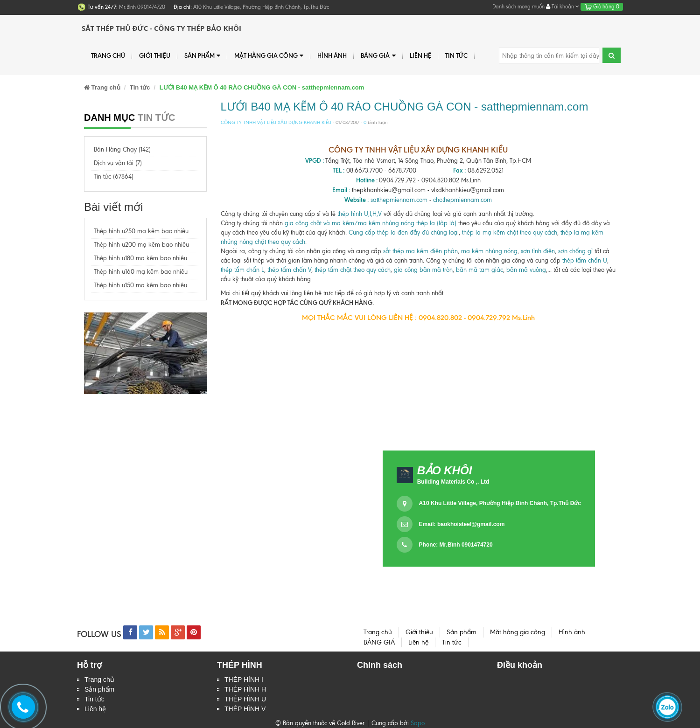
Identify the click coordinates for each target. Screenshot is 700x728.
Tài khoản (563, 7)
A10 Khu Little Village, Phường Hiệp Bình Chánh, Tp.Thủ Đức (500, 503)
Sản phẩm (202, 56)
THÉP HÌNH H (245, 689)
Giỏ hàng (602, 7)
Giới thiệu (155, 55)
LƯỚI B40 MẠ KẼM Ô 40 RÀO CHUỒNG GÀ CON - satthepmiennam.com (405, 107)
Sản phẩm (99, 689)
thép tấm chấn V (289, 270)
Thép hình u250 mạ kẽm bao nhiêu (141, 231)
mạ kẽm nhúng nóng (489, 251)
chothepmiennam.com (462, 200)
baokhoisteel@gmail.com (471, 524)
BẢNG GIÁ (378, 56)
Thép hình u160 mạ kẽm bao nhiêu (141, 272)
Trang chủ (108, 55)
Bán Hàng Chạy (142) (122, 149)
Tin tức (456, 55)
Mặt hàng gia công (269, 56)
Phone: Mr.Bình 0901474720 (456, 545)
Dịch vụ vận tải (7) (118, 163)
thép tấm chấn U (585, 260)
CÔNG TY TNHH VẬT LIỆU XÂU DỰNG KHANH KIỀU (276, 122)
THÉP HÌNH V (245, 709)
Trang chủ (99, 679)
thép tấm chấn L (242, 270)
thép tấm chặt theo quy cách (353, 270)
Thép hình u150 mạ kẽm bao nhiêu (140, 285)
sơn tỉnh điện (538, 251)
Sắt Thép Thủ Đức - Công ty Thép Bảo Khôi (161, 28)
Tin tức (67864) (114, 177)
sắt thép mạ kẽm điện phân (420, 251)
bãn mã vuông (526, 270)
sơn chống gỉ (575, 251)
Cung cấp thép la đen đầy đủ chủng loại (404, 232)
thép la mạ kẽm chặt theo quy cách (510, 232)
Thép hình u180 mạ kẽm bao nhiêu (140, 258)
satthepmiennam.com (399, 200)
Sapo (418, 723)
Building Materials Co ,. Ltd (453, 482)
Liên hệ (420, 55)
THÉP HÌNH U (245, 699)
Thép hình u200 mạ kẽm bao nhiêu (141, 245)
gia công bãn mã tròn (423, 270)
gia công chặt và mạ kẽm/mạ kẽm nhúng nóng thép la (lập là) (371, 223)
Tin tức (94, 699)
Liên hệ (95, 709)
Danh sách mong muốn (518, 7)
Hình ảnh (332, 55)
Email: (462, 524)
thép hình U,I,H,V (360, 214)
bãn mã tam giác (479, 270)
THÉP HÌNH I (244, 679)
